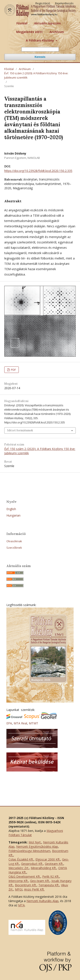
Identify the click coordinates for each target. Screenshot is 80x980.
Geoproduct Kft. (32, 864)
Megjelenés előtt (29, 32)
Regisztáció (43, 3)
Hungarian (13, 515)
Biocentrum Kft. (26, 885)
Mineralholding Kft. (44, 868)
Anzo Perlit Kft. (34, 889)
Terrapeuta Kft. (49, 885)
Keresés (40, 57)
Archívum (57, 32)
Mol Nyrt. (35, 842)
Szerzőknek (14, 548)
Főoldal (22, 23)
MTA (21, 905)
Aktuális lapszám (47, 23)
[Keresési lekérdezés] (40, 49)
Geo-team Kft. (40, 881)
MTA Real (20, 723)
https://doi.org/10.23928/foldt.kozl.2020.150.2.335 (38, 171)
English (11, 509)
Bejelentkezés (64, 3)
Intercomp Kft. (18, 881)
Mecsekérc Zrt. (19, 868)
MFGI (19, 889)
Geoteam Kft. (54, 864)
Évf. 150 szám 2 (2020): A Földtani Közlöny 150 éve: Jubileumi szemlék (36, 75)
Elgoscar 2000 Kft (48, 859)
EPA (9, 723)
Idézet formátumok (20, 430)
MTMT (33, 723)
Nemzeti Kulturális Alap (42, 901)
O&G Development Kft (24, 876)
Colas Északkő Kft (21, 859)
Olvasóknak (14, 541)
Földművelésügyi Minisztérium (29, 851)
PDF (13, 370)
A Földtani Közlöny (40, 40)
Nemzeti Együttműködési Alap (37, 847)
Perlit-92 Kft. (51, 876)
